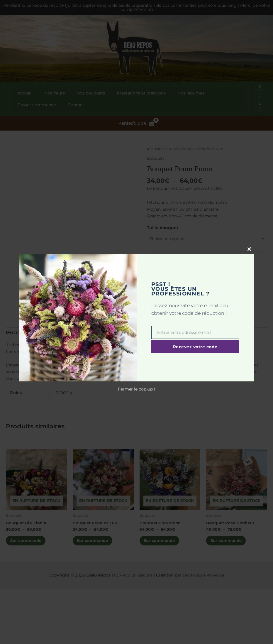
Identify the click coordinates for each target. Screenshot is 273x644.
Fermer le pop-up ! (136, 389)
